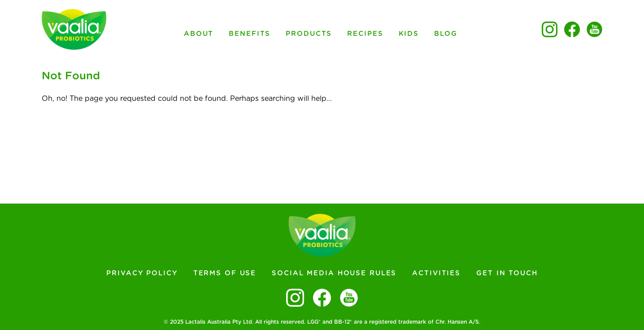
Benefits (250, 34)
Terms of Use (225, 273)
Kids (409, 34)
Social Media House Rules (334, 273)
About (199, 34)
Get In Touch (507, 273)
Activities (436, 273)
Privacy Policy (142, 273)
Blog (446, 34)
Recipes (365, 34)
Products (309, 34)
